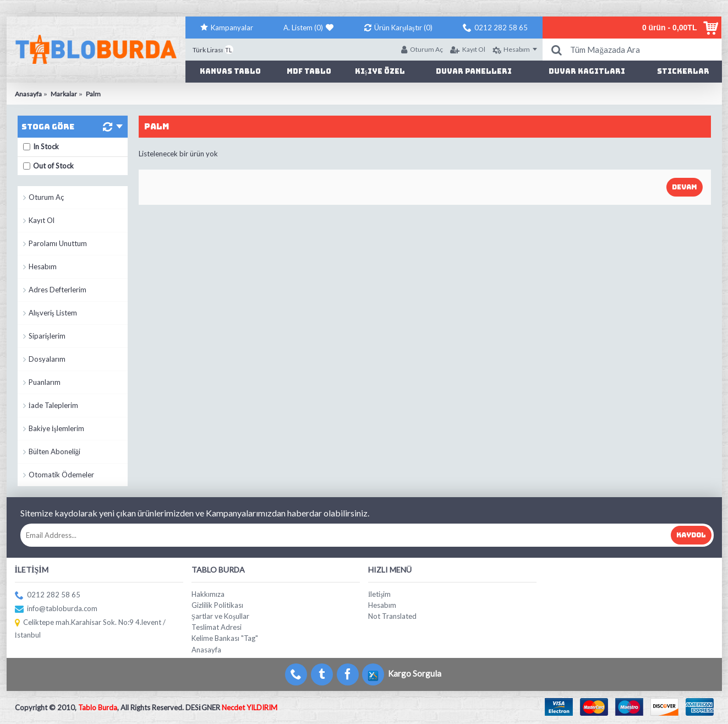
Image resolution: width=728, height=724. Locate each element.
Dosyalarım (47, 359)
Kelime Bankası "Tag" (225, 638)
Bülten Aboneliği (55, 451)
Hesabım (43, 266)
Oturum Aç (46, 197)
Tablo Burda (98, 707)
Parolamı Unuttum (58, 243)
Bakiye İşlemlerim (56, 428)
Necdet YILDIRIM (250, 707)
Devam (685, 187)
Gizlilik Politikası (217, 605)
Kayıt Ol (42, 220)
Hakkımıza (208, 594)
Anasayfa (206, 650)
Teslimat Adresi (217, 627)
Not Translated (392, 616)
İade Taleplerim (53, 405)
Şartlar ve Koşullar (220, 616)
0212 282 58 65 (48, 595)
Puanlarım (45, 382)
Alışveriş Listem (53, 313)
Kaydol (691, 535)
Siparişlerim (47, 336)
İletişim (379, 594)
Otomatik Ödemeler (61, 475)
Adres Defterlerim (58, 290)
